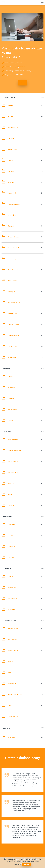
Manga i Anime (12, 599)
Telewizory (11, 399)
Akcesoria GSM (13, 410)
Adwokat (11, 116)
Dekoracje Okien (13, 440)
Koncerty (11, 577)
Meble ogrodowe (13, 473)
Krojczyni (11, 226)
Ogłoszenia (11, 738)
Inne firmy (11, 138)
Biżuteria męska (13, 629)
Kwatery (10, 536)
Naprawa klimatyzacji (14, 451)
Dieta (9, 672)
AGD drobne (12, 388)
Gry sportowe (12, 588)
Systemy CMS (12, 193)
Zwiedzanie (11, 546)
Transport (11, 171)
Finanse (10, 160)
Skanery (10, 421)
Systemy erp (12, 292)
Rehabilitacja (12, 683)
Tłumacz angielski (13, 259)
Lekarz (10, 705)
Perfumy (10, 661)
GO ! (22, 83)
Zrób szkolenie (12, 314)
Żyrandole (11, 505)
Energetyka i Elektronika (15, 248)
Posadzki (11, 483)
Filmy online (11, 610)
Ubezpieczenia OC (13, 149)
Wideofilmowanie (13, 270)
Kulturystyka (12, 557)
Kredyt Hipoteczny (14, 336)
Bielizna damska (13, 640)
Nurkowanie (11, 525)
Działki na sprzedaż (14, 303)
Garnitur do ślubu (13, 651)
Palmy (10, 495)
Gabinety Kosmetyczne (15, 694)
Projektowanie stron (14, 204)
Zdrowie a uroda (13, 716)
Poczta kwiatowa (13, 237)
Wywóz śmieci (12, 281)
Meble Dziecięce (13, 462)
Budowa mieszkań (13, 127)
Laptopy (10, 377)
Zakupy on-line (12, 347)
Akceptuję (26, 865)
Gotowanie (11, 182)
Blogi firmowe (12, 358)
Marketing (11, 105)
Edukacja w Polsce (14, 325)
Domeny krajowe (13, 215)
